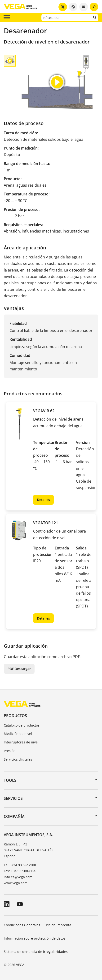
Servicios (13, 798)
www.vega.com (16, 883)
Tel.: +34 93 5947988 (20, 865)
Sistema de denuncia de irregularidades (36, 952)
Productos (15, 716)
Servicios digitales (18, 759)
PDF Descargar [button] (19, 669)
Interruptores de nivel (21, 742)
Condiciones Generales (22, 925)
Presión (10, 751)
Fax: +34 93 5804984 (20, 871)
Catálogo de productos (22, 725)
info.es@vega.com (18, 877)
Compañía (14, 816)
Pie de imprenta (59, 925)
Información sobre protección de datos (35, 938)
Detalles (43, 500)
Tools (10, 780)
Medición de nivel (18, 734)
